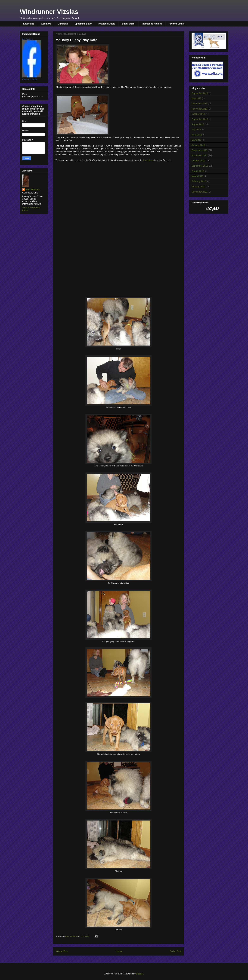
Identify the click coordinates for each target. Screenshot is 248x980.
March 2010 (197, 176)
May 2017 (196, 98)
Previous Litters (107, 24)
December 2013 (199, 104)
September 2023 (200, 93)
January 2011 (198, 145)
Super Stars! (129, 24)
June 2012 (197, 135)
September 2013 (200, 119)
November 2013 (199, 109)
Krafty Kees (148, 160)
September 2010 (200, 166)
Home (119, 951)
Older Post (176, 951)
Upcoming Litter (83, 24)
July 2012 (196, 129)
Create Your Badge (30, 79)
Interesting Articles (152, 24)
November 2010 (199, 155)
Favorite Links (176, 24)
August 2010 (198, 171)
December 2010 (199, 150)
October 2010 (198, 161)
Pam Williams (28, 39)
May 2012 (196, 140)
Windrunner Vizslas (49, 12)
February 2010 (199, 181)
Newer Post (62, 951)
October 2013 (198, 114)
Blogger (139, 974)
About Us (46, 24)
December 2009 (199, 192)
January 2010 (198, 187)
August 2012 (198, 124)
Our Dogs (63, 24)
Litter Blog (29, 24)
